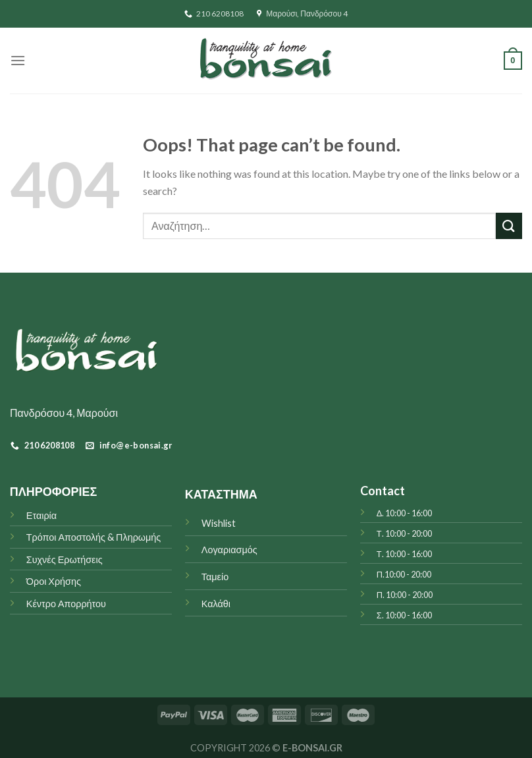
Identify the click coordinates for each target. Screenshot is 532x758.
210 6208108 (214, 14)
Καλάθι (216, 604)
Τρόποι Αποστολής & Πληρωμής (94, 537)
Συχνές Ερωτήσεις (65, 559)
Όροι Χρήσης (54, 581)
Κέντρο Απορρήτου (66, 604)
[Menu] (18, 60)
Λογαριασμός (229, 550)
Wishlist (219, 523)
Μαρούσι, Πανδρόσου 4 (302, 14)
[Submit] (509, 226)
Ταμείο (215, 577)
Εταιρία (41, 515)
